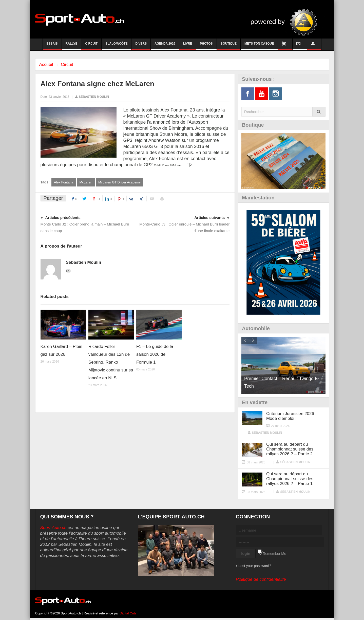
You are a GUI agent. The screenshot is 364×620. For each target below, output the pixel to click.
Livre (188, 46)
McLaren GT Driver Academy (119, 182)
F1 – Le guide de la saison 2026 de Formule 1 (155, 354)
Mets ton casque (259, 46)
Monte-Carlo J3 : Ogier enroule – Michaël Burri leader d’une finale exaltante (183, 224)
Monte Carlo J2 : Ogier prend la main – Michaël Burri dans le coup (88, 224)
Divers (141, 46)
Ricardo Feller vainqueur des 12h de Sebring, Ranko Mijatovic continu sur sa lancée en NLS (111, 362)
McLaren (86, 182)
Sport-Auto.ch (53, 528)
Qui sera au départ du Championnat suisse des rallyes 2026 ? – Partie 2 (290, 449)
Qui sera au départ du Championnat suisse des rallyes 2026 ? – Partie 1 (290, 479)
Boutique (229, 46)
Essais (52, 46)
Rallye (72, 46)
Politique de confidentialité (261, 579)
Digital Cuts (128, 613)
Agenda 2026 (165, 46)
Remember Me (274, 554)
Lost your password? (255, 566)
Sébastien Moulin (94, 97)
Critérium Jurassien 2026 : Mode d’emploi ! (291, 416)
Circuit (91, 46)
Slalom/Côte (116, 46)
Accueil (47, 64)
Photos (206, 46)
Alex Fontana (64, 182)
